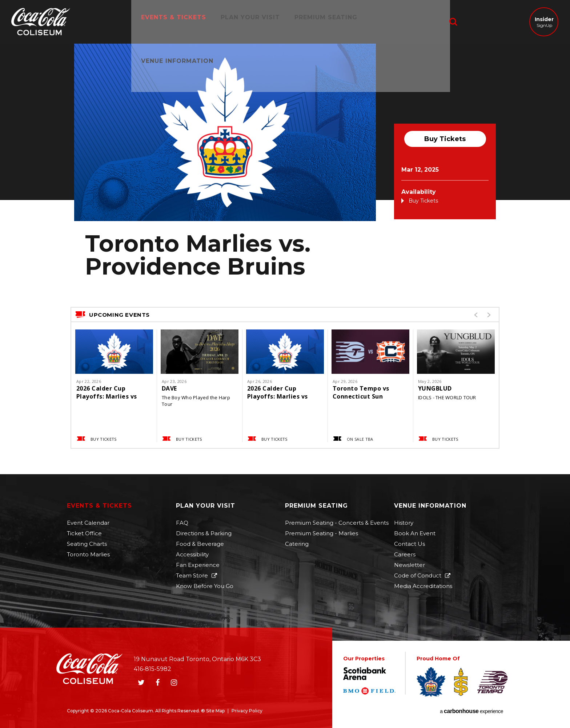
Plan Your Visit (248, 22)
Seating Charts (87, 544)
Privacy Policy (247, 711)
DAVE (169, 388)
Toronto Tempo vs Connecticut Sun (361, 392)
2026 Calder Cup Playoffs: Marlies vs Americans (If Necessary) (278, 392)
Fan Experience (198, 565)
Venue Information (406, 22)
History (404, 523)
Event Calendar (88, 523)
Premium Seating (323, 22)
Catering (297, 544)
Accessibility (192, 554)
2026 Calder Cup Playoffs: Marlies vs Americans (107, 392)
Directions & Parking (204, 533)
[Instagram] (174, 683)
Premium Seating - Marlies (322, 533)
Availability (419, 192)
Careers (405, 554)
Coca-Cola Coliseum (41, 23)
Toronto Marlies (88, 554)
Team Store (192, 575)
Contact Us (410, 544)
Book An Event (415, 533)
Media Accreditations (423, 586)
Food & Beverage (200, 544)
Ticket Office (84, 533)
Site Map (215, 711)
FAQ (182, 523)
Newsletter (410, 565)
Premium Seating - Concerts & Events (337, 523)
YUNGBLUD (435, 388)
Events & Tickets (171, 22)
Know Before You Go (205, 586)
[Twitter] (141, 683)
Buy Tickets (445, 139)
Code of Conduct (418, 575)
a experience (471, 711)
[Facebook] (157, 683)
